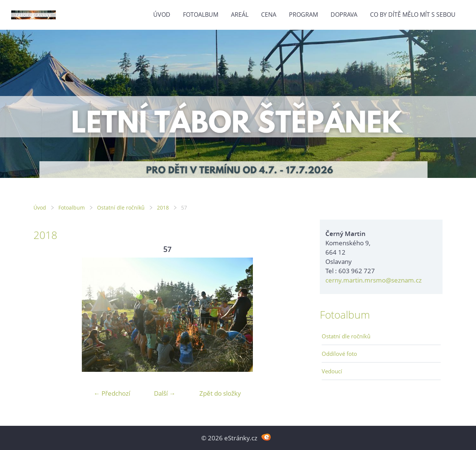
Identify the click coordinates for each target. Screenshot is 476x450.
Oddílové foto (339, 354)
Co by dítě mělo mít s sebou (413, 15)
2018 (163, 208)
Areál (240, 15)
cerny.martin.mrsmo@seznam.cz (374, 280)
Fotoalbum (201, 15)
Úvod (162, 15)
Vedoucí (332, 371)
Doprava (344, 15)
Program (303, 15)
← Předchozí (112, 393)
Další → (165, 393)
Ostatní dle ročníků (121, 208)
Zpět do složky (220, 393)
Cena (269, 15)
